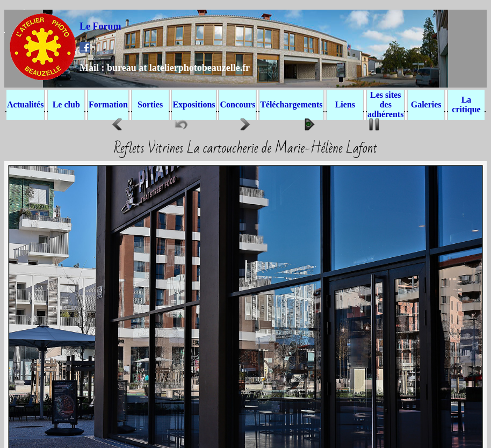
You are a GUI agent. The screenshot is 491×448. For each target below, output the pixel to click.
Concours (237, 104)
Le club (66, 104)
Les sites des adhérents (385, 104)
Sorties (150, 104)
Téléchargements (291, 104)
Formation (108, 104)
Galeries (426, 104)
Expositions (194, 104)
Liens (345, 104)
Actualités (25, 104)
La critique (466, 104)
